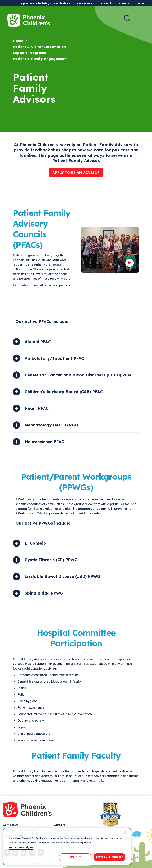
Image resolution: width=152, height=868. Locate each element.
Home (18, 41)
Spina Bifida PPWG (44, 593)
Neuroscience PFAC (44, 442)
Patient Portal (85, 3)
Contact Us (10, 825)
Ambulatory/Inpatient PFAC (54, 358)
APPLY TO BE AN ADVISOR (76, 172)
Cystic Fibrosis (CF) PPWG (51, 560)
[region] (67, 847)
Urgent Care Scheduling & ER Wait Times (45, 3)
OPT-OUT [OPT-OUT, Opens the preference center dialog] (75, 857)
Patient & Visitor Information (39, 47)
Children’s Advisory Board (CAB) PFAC (64, 392)
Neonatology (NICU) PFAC (52, 425)
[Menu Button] (137, 18)
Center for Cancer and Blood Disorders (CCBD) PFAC (79, 375)
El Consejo (35, 543)
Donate (140, 3)
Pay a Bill (107, 3)
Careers (124, 3)
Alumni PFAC (38, 342)
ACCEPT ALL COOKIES (109, 857)
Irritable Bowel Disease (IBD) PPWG (62, 576)
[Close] (125, 832)
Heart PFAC (37, 408)
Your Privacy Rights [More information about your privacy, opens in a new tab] (21, 847)
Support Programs (29, 53)
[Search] (127, 18)
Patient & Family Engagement (40, 59)
